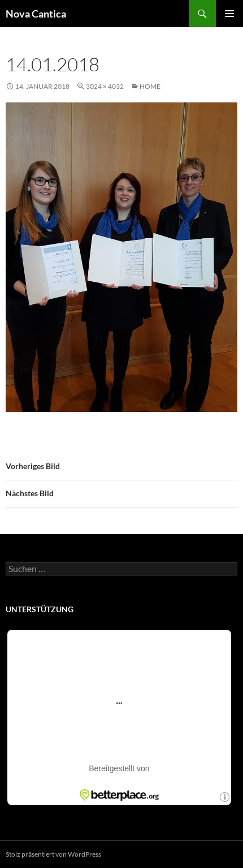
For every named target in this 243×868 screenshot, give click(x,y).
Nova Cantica (36, 14)
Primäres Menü (229, 14)
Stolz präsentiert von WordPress (53, 854)
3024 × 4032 (105, 86)
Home (150, 86)
